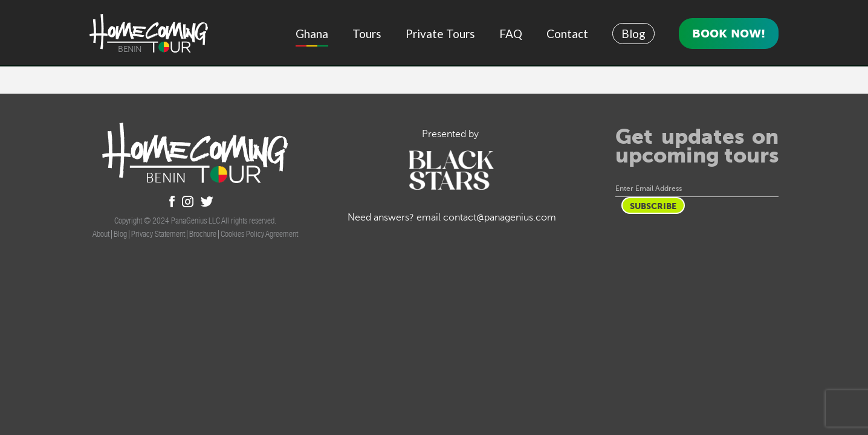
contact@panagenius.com (500, 217)
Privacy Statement (158, 234)
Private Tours (440, 34)
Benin (130, 49)
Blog (633, 34)
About (101, 234)
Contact (567, 34)
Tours (367, 34)
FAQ (511, 34)
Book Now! (729, 33)
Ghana (312, 34)
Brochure (203, 234)
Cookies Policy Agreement (259, 234)
